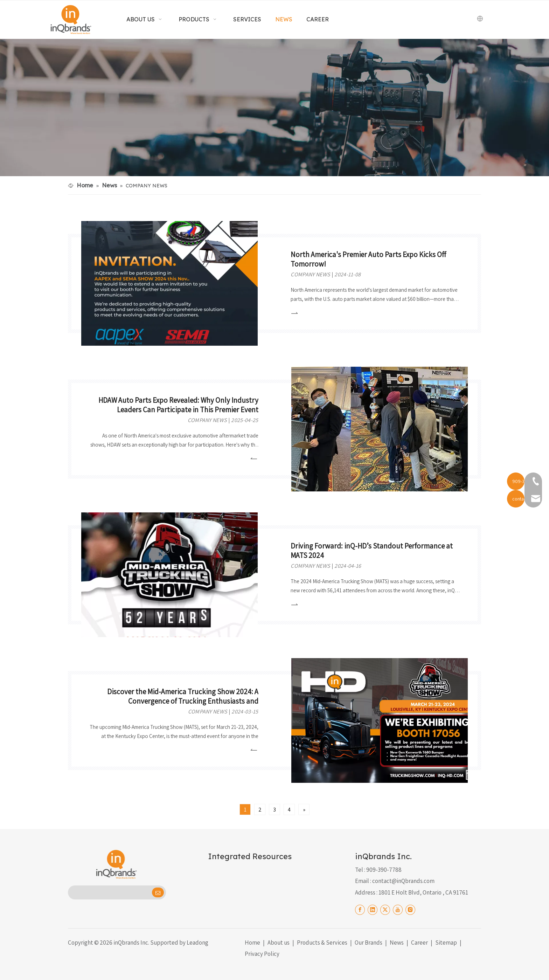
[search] (109, 892)
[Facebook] (360, 909)
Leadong (197, 943)
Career (419, 943)
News (397, 943)
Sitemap (446, 943)
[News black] (274, 108)
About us (279, 943)
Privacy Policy (262, 954)
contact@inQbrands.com (403, 881)
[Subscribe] (158, 892)
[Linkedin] (373, 909)
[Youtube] (398, 909)
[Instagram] (410, 909)
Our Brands (369, 943)
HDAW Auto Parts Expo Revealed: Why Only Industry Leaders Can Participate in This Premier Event (178, 405)
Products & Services (322, 943)
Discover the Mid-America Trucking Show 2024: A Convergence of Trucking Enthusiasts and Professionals (183, 701)
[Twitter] (385, 909)
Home (252, 943)
